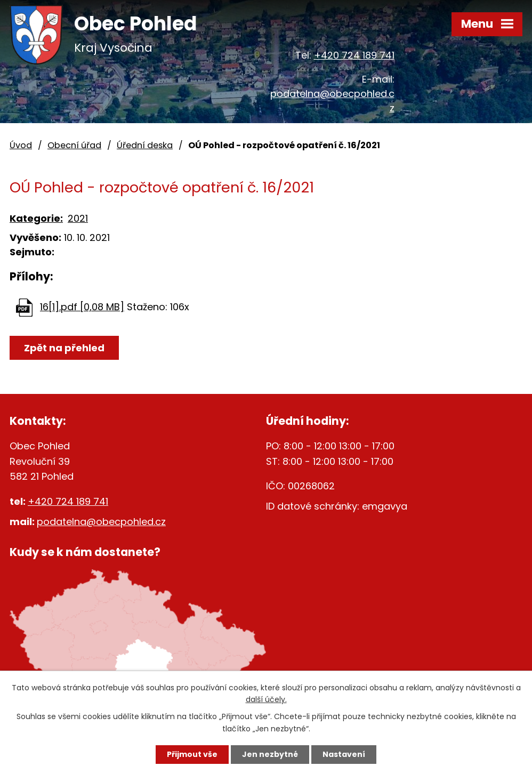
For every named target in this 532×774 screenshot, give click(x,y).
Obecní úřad (74, 145)
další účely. (266, 700)
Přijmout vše (192, 754)
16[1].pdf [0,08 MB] (82, 307)
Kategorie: (36, 218)
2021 (78, 218)
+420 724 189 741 (354, 55)
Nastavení (344, 754)
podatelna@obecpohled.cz (101, 522)
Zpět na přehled (64, 348)
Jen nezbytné (270, 754)
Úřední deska (145, 145)
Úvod (21, 145)
